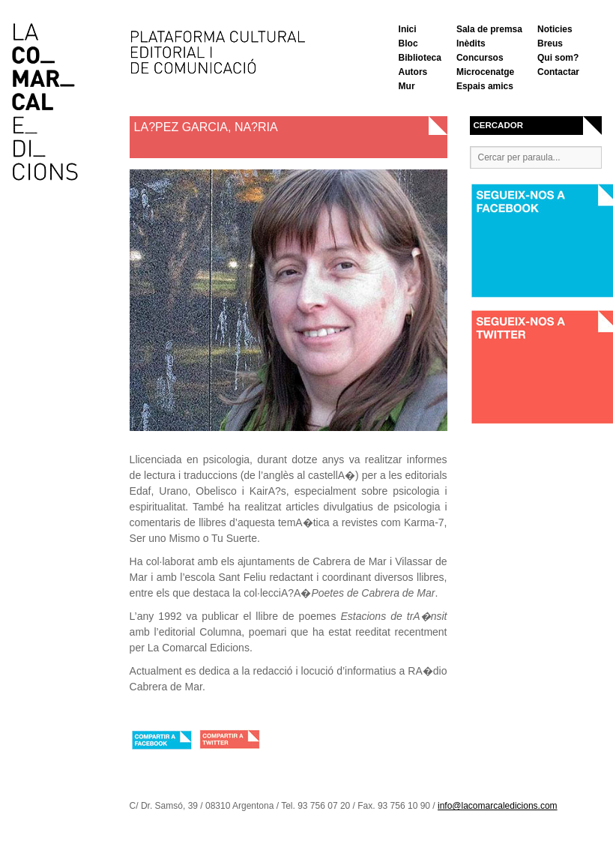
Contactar (558, 72)
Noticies (555, 29)
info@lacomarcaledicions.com (498, 806)
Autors (413, 72)
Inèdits (471, 43)
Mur (407, 86)
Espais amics (485, 86)
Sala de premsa (489, 29)
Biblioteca (420, 58)
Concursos (480, 58)
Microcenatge (485, 72)
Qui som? (558, 58)
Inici (408, 29)
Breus (550, 43)
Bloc (408, 43)
